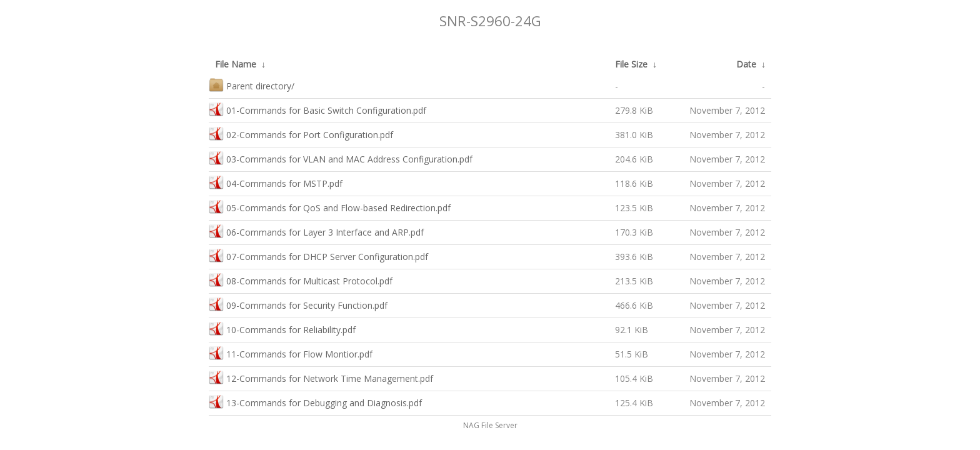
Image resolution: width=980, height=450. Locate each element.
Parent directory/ (252, 85)
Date (746, 64)
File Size (631, 64)
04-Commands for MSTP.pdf (276, 182)
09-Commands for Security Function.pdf (298, 304)
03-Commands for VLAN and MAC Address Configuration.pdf (341, 158)
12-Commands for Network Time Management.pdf (321, 377)
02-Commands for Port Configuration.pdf (301, 133)
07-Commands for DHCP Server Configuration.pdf (318, 255)
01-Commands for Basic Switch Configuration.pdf (317, 109)
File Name (236, 64)
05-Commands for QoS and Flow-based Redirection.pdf (330, 207)
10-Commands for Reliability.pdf (282, 328)
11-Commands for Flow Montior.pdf (291, 353)
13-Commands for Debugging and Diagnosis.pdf (315, 402)
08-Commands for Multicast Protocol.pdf (301, 280)
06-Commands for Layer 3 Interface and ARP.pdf (316, 231)
